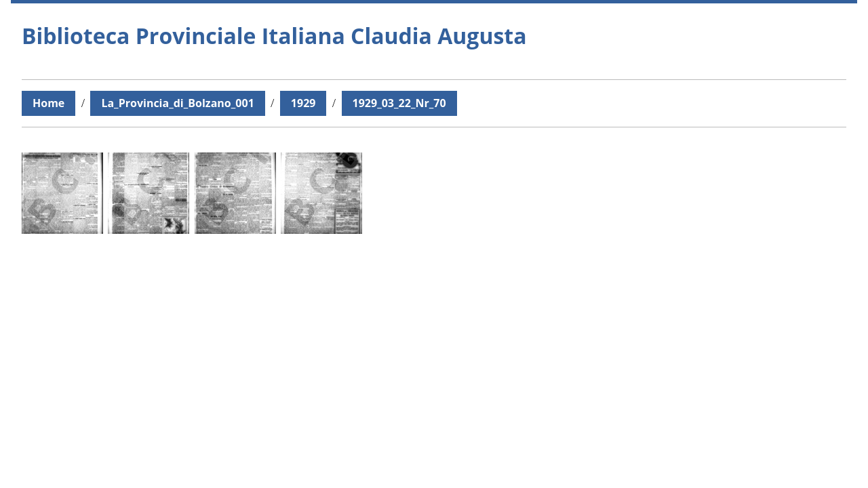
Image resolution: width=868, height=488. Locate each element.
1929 (303, 103)
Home (48, 103)
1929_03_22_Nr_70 (399, 103)
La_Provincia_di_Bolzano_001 (177, 103)
